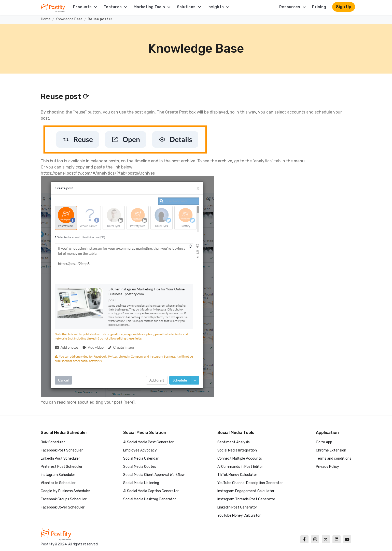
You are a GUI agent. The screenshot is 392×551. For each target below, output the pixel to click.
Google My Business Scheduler (65, 491)
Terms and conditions (334, 458)
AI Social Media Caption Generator (151, 491)
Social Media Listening (141, 483)
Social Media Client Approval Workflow (154, 475)
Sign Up (344, 7)
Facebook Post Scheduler (62, 450)
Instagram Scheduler (58, 475)
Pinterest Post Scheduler (62, 467)
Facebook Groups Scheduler (64, 499)
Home (46, 19)
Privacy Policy (327, 467)
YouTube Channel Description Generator (250, 483)
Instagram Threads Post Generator (246, 499)
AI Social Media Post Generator (148, 442)
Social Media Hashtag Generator (150, 499)
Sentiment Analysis (234, 442)
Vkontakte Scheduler (58, 483)
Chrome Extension (331, 450)
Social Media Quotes (140, 467)
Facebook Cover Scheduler (63, 507)
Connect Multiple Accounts (240, 458)
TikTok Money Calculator (237, 475)
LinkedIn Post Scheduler (60, 458)
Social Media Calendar (141, 458)
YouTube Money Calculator (239, 515)
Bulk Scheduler (53, 442)
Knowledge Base (69, 19)
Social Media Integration (237, 450)
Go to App (324, 442)
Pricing (319, 7)
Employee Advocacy (140, 450)
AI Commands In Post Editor (240, 467)
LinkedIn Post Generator (237, 507)
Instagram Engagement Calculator (246, 491)
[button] (85, 7)
